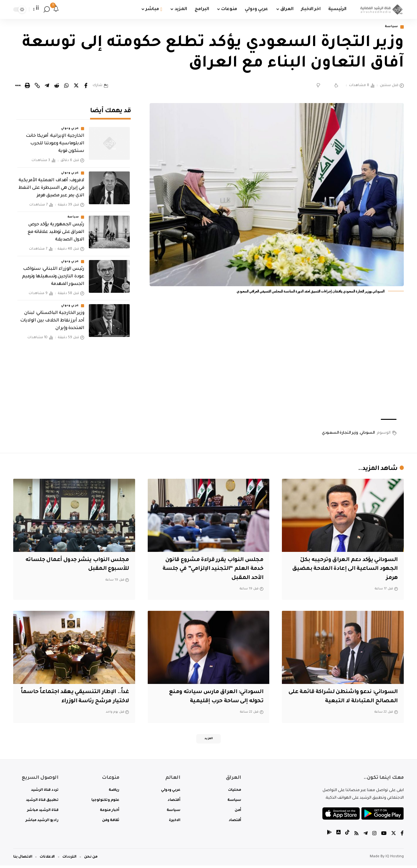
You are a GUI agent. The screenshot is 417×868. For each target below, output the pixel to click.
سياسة (390, 27)
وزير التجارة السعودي (340, 434)
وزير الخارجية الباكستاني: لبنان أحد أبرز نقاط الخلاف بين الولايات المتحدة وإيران (52, 317)
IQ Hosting (395, 859)
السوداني (367, 434)
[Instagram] (374, 836)
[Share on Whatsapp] (66, 86)
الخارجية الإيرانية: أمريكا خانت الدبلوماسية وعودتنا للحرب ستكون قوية (55, 140)
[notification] (56, 9)
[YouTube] (383, 836)
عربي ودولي (70, 125)
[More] (18, 86)
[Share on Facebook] (86, 86)
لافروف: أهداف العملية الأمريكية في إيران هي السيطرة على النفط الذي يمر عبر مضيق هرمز (51, 184)
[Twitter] (393, 836)
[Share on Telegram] (47, 86)
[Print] (27, 86)
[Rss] (355, 836)
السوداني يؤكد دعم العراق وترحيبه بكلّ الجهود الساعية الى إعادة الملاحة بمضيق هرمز (345, 570)
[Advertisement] (277, 364)
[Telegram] (364, 836)
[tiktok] (346, 836)
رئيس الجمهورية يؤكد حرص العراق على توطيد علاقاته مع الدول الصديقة (56, 228)
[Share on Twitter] (76, 86)
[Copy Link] (37, 86)
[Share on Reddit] (57, 86)
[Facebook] (402, 836)
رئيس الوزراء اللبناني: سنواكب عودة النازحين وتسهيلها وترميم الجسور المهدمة (53, 273)
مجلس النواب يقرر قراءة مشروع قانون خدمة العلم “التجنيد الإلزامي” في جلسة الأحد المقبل (209, 570)
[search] (47, 9)
